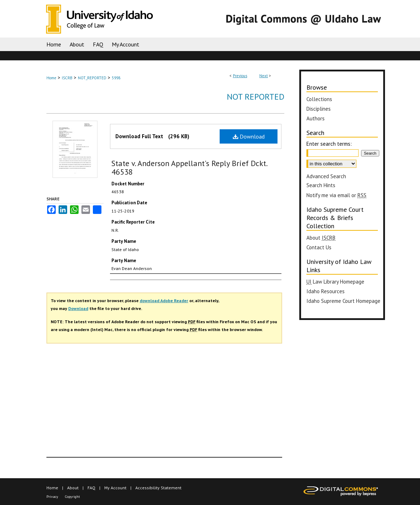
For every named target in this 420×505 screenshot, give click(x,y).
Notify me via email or (336, 195)
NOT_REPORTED (92, 78)
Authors (316, 118)
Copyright (72, 497)
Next (264, 76)
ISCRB (67, 78)
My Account (115, 488)
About (321, 238)
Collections (319, 99)
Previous (240, 76)
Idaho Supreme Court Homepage (343, 301)
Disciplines (319, 109)
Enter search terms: (329, 144)
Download (249, 136)
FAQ (91, 488)
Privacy (52, 497)
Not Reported (256, 97)
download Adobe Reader (164, 301)
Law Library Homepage (335, 282)
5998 (116, 78)
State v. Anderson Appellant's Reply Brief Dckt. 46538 (189, 167)
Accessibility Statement (158, 488)
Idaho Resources (326, 291)
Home (51, 78)
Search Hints (321, 185)
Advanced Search (326, 176)
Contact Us (319, 247)
